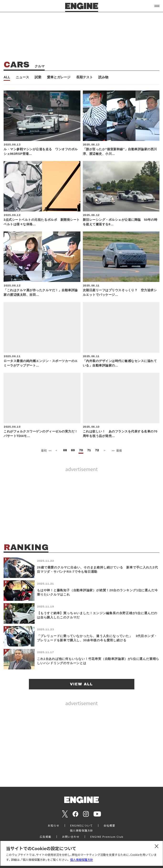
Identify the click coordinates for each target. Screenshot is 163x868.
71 (89, 450)
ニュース (22, 77)
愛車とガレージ (59, 77)
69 (73, 450)
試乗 (38, 77)
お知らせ (54, 825)
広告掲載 (45, 837)
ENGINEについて (81, 825)
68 (65, 450)
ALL (7, 77)
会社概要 (109, 825)
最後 (116, 451)
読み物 (103, 77)
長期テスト (84, 77)
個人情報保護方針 (82, 860)
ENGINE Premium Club (107, 837)
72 (97, 450)
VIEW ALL (81, 684)
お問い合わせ (71, 837)
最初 (46, 451)
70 (81, 450)
